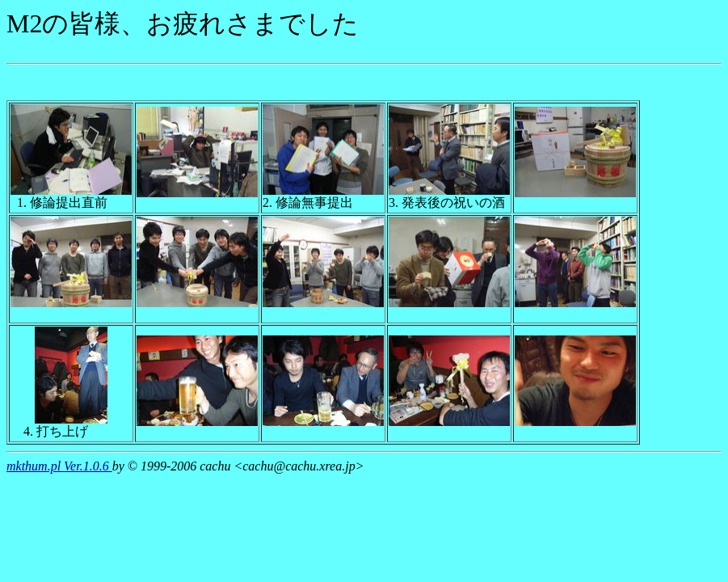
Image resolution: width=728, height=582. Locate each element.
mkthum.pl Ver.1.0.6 (59, 466)
